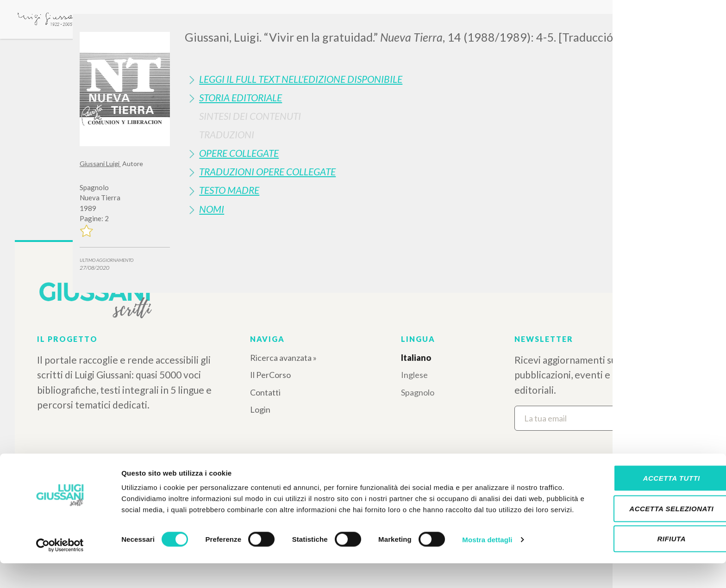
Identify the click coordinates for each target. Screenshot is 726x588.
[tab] (416, 79)
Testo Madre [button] (229, 190)
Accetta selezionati (649, 528)
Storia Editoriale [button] (241, 97)
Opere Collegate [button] (239, 153)
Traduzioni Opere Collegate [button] (267, 171)
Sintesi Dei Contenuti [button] (250, 116)
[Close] (639, 28)
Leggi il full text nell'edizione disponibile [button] (301, 79)
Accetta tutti (648, 497)
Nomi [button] (212, 209)
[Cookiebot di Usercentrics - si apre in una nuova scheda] (60, 570)
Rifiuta (649, 558)
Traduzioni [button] (227, 134)
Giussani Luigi (100, 164)
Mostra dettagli (487, 570)
